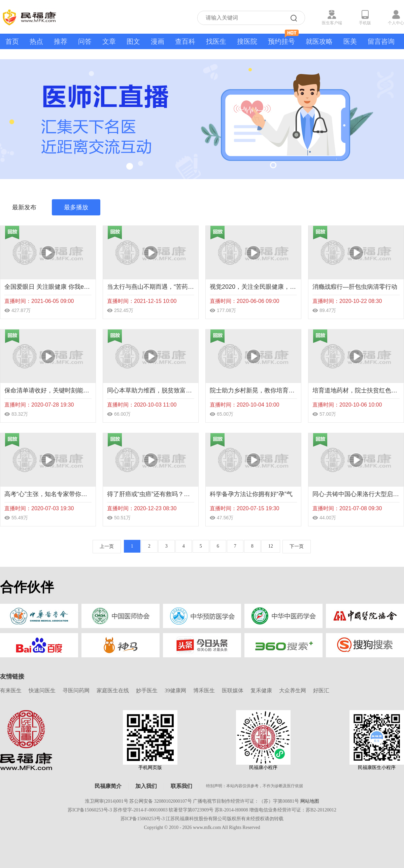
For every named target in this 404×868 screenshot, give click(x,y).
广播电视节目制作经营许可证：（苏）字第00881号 (246, 801)
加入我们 (146, 786)
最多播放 (76, 207)
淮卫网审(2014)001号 (106, 801)
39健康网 (175, 690)
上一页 (107, 546)
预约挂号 (283, 39)
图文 (133, 41)
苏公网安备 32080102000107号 (161, 801)
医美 (350, 41)
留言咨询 (381, 41)
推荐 (61, 41)
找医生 (216, 41)
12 (271, 546)
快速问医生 (42, 690)
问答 (85, 41)
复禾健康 (261, 690)
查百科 (185, 41)
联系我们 (181, 786)
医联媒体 (233, 690)
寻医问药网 (76, 690)
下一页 (297, 546)
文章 (109, 41)
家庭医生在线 (113, 690)
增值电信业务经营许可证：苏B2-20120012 (293, 810)
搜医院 (247, 41)
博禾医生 (204, 690)
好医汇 (321, 690)
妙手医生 (147, 690)
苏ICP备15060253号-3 (90, 810)
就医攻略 (319, 41)
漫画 (158, 41)
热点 (36, 41)
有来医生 (11, 690)
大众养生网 (293, 690)
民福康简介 (108, 786)
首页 (12, 41)
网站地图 (310, 801)
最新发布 (24, 207)
